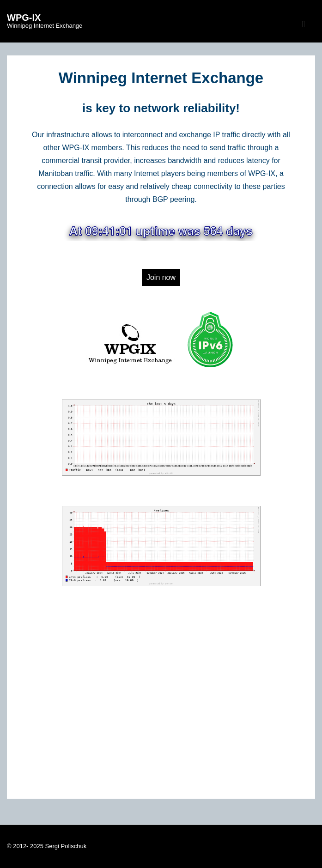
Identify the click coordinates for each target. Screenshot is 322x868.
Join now (161, 277)
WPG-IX (24, 18)
